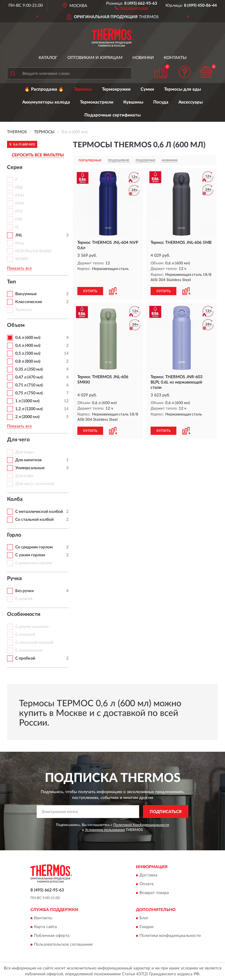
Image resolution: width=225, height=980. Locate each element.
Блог (144, 918)
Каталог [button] (48, 58)
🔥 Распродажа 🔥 (44, 89)
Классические (29, 302)
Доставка (148, 875)
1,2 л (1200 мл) (29, 409)
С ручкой (24, 599)
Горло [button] (14, 535)
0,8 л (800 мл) (28, 361)
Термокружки (116, 89)
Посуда (161, 102)
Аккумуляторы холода (46, 102)
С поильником (29, 650)
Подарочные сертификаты (112, 115)
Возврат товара (154, 893)
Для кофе (24, 476)
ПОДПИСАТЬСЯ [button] (166, 812)
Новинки (143, 58)
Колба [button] (15, 499)
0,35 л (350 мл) (29, 369)
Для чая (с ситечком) (35, 484)
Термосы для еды (183, 89)
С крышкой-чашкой (34, 643)
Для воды (24, 452)
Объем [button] (16, 325)
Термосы (83, 89)
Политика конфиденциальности (170, 936)
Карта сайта (45, 927)
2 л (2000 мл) (27, 417)
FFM (19, 204)
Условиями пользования (105, 830)
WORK (22, 259)
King (19, 243)
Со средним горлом (34, 547)
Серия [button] (15, 168)
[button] (131, 8)
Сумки (147, 89)
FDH (20, 196)
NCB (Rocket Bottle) (33, 251)
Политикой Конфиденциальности (141, 825)
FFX (19, 212)
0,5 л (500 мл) (28, 354)
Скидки (146, 927)
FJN (19, 219)
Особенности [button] (24, 614)
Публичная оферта (52, 936)
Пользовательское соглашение (63, 945)
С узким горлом (30, 555)
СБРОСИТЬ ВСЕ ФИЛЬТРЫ (38, 155)
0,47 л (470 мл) (29, 377)
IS (17, 227)
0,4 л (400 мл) (28, 346)
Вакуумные (26, 294)
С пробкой (25, 658)
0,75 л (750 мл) (29, 393)
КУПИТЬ (90, 291)
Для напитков (28, 460)
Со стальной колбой (34, 520)
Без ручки (24, 591)
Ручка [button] (14, 579)
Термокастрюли (97, 102)
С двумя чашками (32, 627)
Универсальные (30, 468)
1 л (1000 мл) (27, 401)
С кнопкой (25, 635)
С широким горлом (34, 563)
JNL (19, 235)
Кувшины (133, 102)
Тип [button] (11, 282)
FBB (19, 188)
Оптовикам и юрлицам (95, 58)
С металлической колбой (39, 512)
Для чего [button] (18, 440)
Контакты (175, 58)
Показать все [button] (19, 268)
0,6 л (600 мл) (28, 338)
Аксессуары (191, 102)
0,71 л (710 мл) (29, 385)
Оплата (146, 884)
